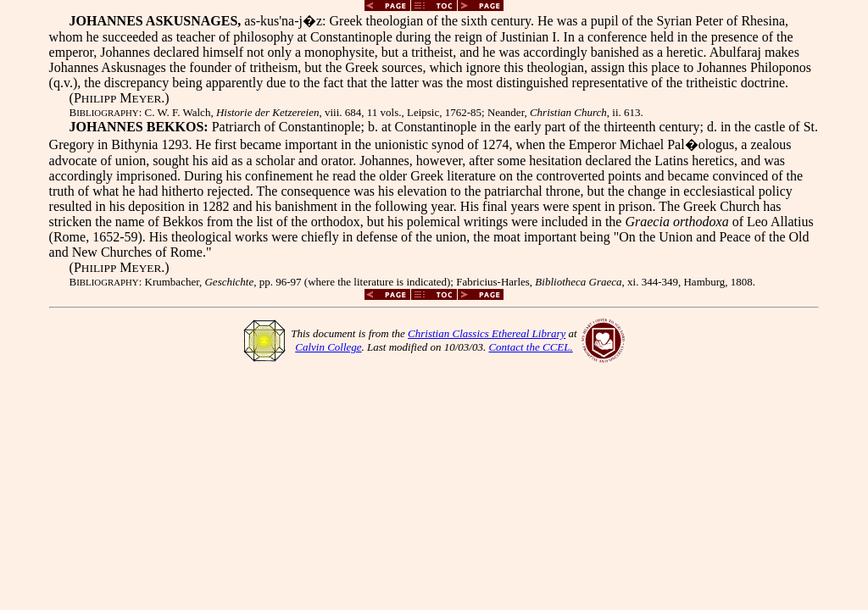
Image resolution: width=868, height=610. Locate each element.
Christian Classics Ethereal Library (487, 333)
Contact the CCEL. (530, 347)
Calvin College (328, 347)
